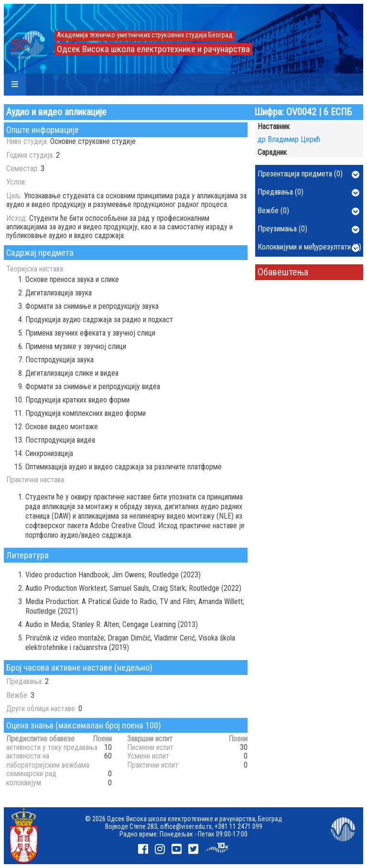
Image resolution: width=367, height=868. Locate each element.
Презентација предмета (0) (308, 174)
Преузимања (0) (308, 229)
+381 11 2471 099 (238, 826)
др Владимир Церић (289, 139)
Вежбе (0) (308, 211)
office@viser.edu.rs (186, 826)
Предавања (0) (308, 193)
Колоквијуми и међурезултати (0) (309, 248)
